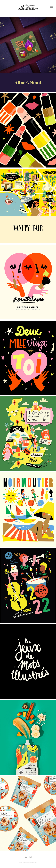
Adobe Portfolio (32, 863)
